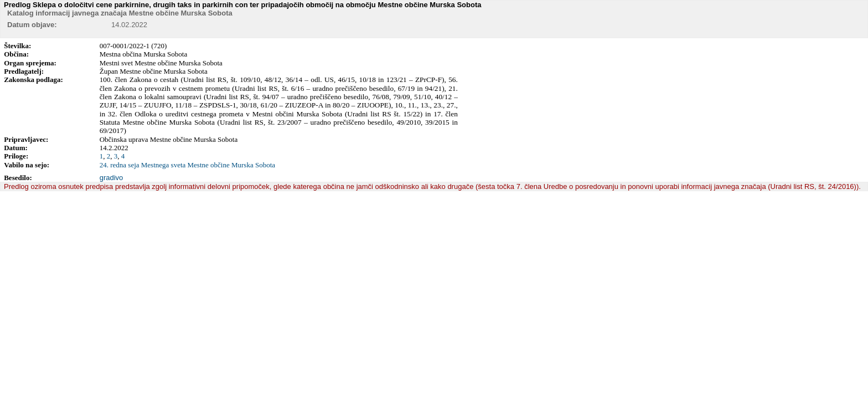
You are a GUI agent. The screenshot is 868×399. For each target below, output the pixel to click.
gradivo (112, 178)
